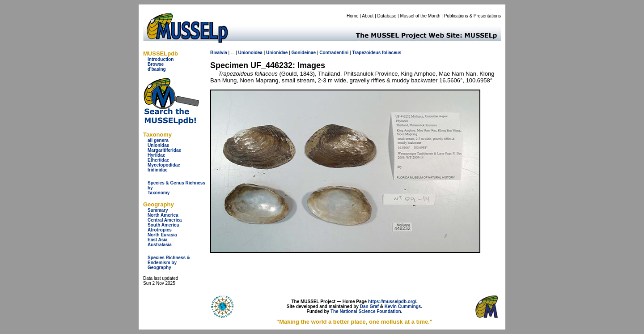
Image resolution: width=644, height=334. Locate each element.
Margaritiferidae (164, 150)
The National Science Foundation (366, 311)
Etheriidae (158, 160)
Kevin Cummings (403, 306)
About (368, 16)
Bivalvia (219, 53)
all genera (158, 140)
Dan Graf (369, 306)
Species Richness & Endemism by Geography (169, 263)
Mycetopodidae (164, 165)
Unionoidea (250, 53)
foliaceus (392, 53)
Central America (165, 220)
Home (353, 16)
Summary (158, 210)
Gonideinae (304, 53)
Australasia (160, 245)
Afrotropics (160, 230)
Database (387, 16)
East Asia (158, 240)
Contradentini (334, 53)
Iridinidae (157, 170)
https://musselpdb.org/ (392, 302)
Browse (156, 64)
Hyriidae (156, 155)
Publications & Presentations (472, 16)
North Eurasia (162, 235)
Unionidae (158, 145)
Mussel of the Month (420, 16)
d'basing (157, 69)
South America (163, 225)
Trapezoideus (366, 53)
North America (163, 215)
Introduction (161, 59)
